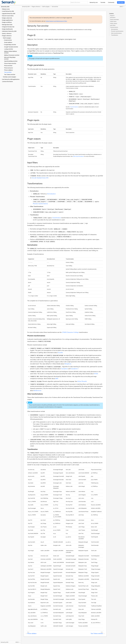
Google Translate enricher (11, 47)
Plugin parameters (114, 20)
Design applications (7, 20)
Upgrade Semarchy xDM (9, 14)
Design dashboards (7, 29)
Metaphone (68, 364)
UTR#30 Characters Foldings (70, 332)
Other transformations (116, 33)
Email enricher (8, 40)
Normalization (115, 29)
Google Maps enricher (10, 45)
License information (7, 82)
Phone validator (8, 70)
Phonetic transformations (117, 31)
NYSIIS (96, 374)
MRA (57, 379)
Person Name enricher (10, 63)
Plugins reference (7, 36)
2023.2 (121, 7)
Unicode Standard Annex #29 (40, 178)
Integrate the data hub (8, 27)
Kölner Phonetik (82, 381)
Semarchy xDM (5, 7)
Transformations (114, 27)
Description (113, 18)
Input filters (113, 25)
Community (111, 2)
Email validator (8, 42)
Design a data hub (7, 18)
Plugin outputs (114, 23)
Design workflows (7, 22)
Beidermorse (37, 391)
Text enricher (8, 72)
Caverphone (64, 369)
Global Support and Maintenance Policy (56, 21)
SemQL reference (7, 34)
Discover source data (8, 16)
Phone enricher (8, 66)
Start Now (121, 2)
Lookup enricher (9, 49)
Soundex (60, 353)
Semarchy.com (94, 2)
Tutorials (103, 2)
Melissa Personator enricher (12, 55)
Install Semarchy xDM (8, 11)
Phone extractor (9, 68)
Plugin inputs (113, 21)
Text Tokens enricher (10, 75)
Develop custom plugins (10, 77)
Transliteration (115, 35)
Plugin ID (112, 16)
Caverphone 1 (75, 369)
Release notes (6, 9)
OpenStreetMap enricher (11, 61)
